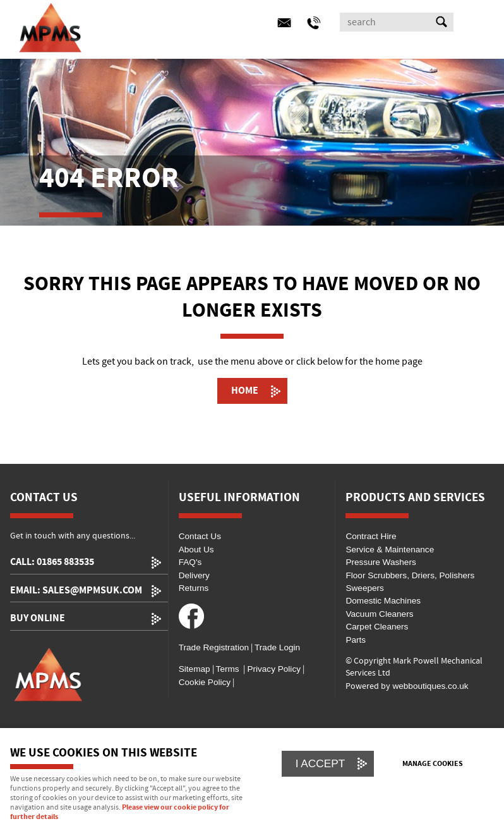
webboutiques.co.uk (430, 686)
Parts (356, 640)
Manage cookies (433, 764)
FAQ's (190, 562)
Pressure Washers (381, 562)
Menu (249, 23)
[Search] (385, 22)
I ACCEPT (321, 763)
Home (245, 391)
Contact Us (200, 536)
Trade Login (277, 647)
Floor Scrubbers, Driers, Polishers (410, 575)
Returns (194, 588)
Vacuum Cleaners (379, 614)
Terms (228, 669)
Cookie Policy (205, 682)
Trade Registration (214, 647)
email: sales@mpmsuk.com (76, 591)
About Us (196, 550)
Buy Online (38, 618)
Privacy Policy (273, 669)
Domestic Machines (383, 601)
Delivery (194, 575)
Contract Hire (371, 536)
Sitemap (195, 669)
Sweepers (364, 588)
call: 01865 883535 (52, 562)
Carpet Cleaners (377, 627)
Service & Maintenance (390, 550)
